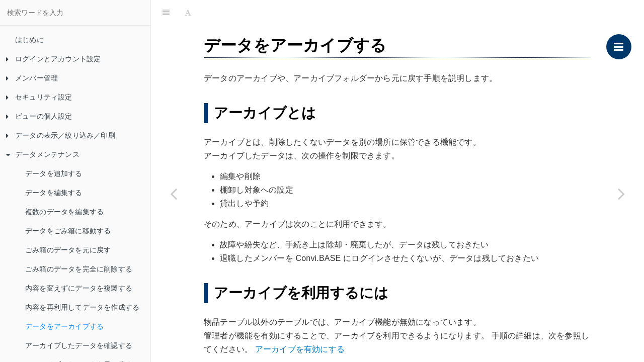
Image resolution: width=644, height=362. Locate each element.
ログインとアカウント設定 (53, 59)
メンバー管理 (32, 78)
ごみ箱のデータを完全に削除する (79, 269)
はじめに (29, 40)
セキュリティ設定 (39, 97)
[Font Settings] (188, 13)
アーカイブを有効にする (300, 349)
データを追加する (54, 173)
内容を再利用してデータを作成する (82, 307)
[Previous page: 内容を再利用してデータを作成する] (174, 194)
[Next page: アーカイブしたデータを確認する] (621, 194)
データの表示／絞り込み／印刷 (61, 135)
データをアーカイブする (64, 326)
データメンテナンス (43, 154)
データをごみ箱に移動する (68, 231)
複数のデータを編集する (64, 212)
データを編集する (54, 193)
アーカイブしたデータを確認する (79, 345)
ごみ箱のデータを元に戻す (68, 250)
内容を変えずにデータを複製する (79, 288)
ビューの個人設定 (39, 116)
